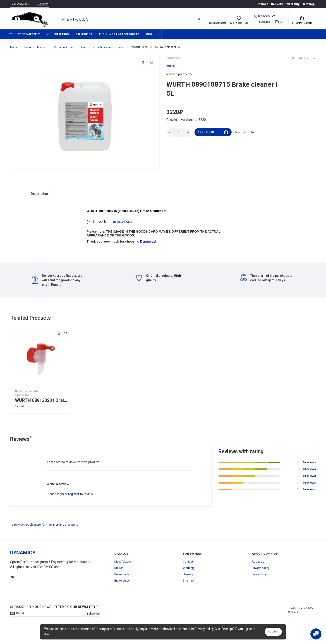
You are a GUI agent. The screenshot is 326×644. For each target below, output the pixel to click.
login (60, 509)
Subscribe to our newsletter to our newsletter (55, 622)
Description (39, 196)
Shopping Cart (302, 21)
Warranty (293, 4)
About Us (258, 577)
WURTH (23, 540)
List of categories (25, 37)
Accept (272, 632)
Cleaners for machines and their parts (54, 540)
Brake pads (61, 37)
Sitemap (309, 4)
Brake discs (84, 37)
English (264, 23)
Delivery (277, 4)
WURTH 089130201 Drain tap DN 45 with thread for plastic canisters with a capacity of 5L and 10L (42, 416)
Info (149, 37)
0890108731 (122, 231)
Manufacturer (123, 577)
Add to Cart (213, 135)
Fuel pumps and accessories (119, 37)
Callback (44, 4)
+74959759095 (20, 4)
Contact (262, 4)
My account (264, 17)
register (74, 509)
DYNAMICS (23, 568)
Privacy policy (204, 629)
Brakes (119, 583)
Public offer (259, 590)
